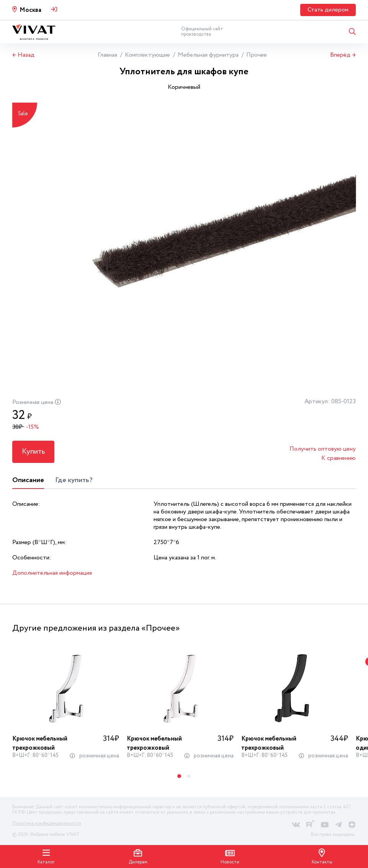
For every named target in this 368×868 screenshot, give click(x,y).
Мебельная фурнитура (208, 55)
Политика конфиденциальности (47, 823)
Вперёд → (343, 55)
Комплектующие (147, 55)
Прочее (257, 55)
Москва (30, 10)
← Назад (23, 55)
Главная (107, 55)
